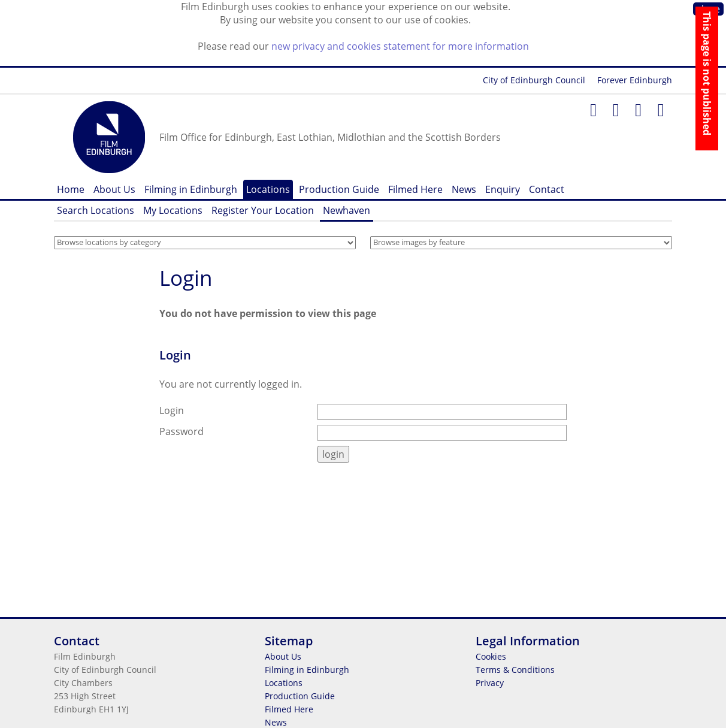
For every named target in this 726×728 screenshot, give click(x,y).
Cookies (491, 656)
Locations (268, 189)
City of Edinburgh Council (534, 80)
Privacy (490, 683)
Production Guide (339, 189)
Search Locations (96, 210)
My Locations (173, 210)
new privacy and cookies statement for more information (400, 46)
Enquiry (503, 189)
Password (181, 431)
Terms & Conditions (515, 670)
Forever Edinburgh (635, 80)
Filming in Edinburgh (191, 189)
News (464, 189)
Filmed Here (415, 189)
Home (71, 189)
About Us (114, 189)
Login (186, 278)
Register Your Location (263, 210)
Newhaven (347, 210)
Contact (547, 189)
